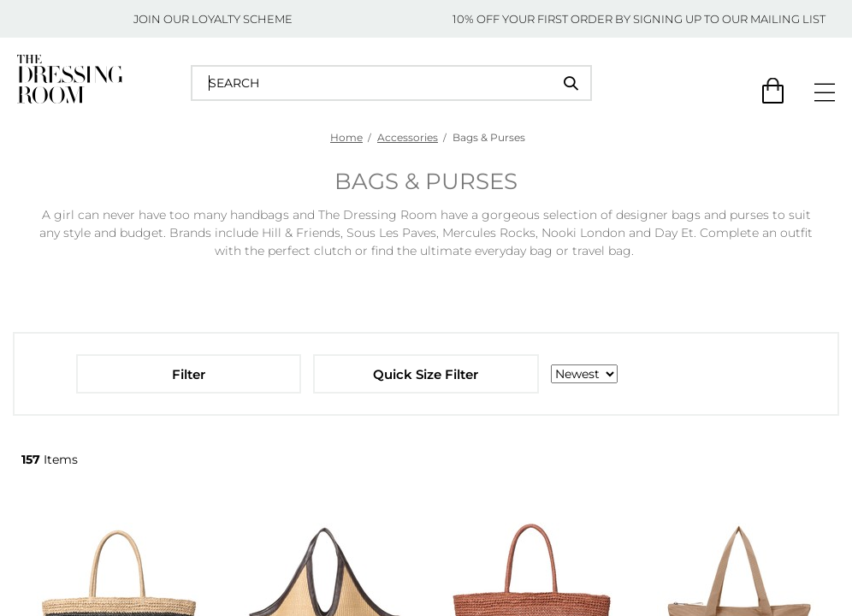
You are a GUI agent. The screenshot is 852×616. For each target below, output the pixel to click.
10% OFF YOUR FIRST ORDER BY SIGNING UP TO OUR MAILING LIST (639, 19)
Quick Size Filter (426, 374)
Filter (189, 374)
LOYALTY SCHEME (242, 19)
